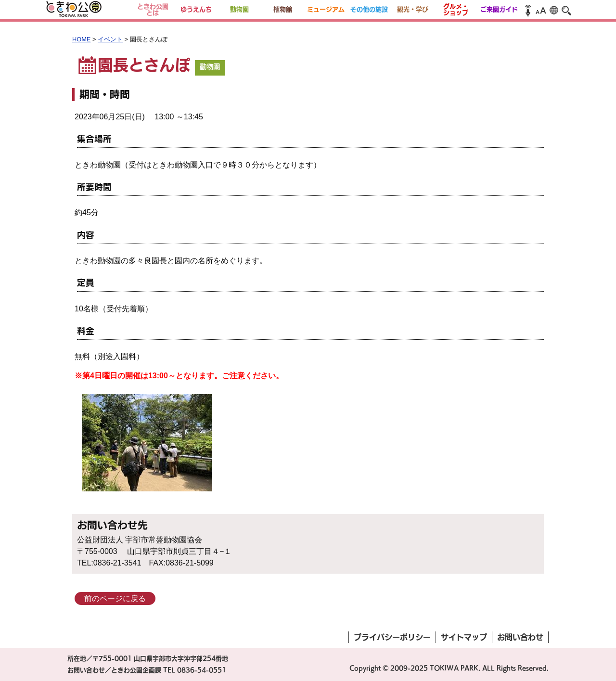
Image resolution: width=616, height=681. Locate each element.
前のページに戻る (115, 598)
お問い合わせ (520, 637)
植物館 (283, 9)
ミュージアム (326, 9)
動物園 (239, 9)
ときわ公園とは (153, 10)
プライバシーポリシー (392, 637)
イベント (110, 39)
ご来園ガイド (499, 9)
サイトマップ (464, 637)
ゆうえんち (196, 9)
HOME (81, 39)
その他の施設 (369, 9)
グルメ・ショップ (456, 10)
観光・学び (413, 9)
